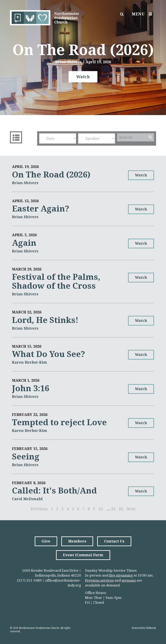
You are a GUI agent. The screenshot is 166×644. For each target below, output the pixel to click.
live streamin (120, 575)
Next (131, 509)
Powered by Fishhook (144, 628)
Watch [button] (83, 77)
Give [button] (46, 541)
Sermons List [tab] (16, 137)
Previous (39, 509)
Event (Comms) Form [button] (83, 555)
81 (114, 509)
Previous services (99, 580)
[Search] (132, 137)
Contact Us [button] (114, 541)
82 (121, 509)
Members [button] (77, 541)
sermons (129, 580)
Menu (143, 14)
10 (100, 509)
